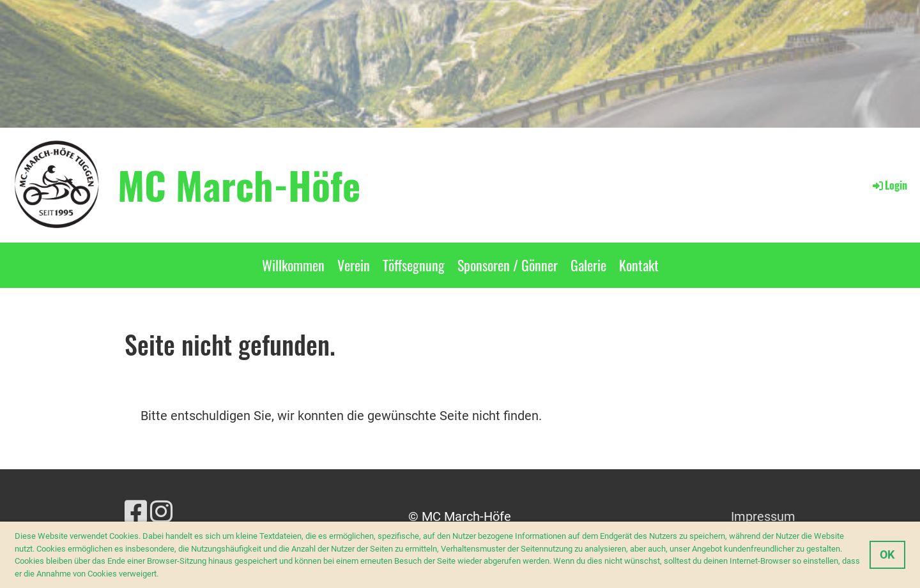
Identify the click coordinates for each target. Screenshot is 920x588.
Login (889, 185)
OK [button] (887, 554)
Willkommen (293, 265)
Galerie (588, 265)
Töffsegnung (414, 265)
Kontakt (639, 265)
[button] (162, 574)
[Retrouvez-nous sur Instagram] (161, 512)
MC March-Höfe (239, 185)
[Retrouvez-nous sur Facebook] (136, 512)
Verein (354, 265)
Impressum (763, 516)
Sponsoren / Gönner (508, 265)
